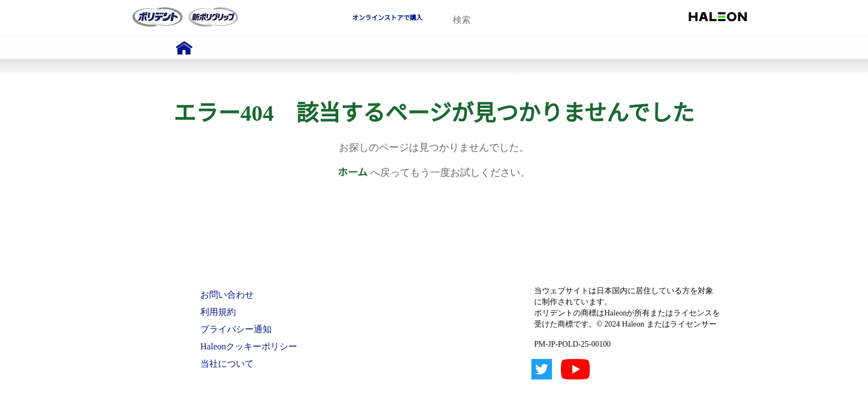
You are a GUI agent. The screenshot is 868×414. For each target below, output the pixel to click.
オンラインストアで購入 (387, 18)
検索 (554, 20)
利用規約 (218, 312)
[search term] (504, 20)
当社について (227, 364)
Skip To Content (38, 5)
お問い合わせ (227, 295)
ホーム (352, 172)
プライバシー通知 (236, 329)
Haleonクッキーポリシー (249, 346)
